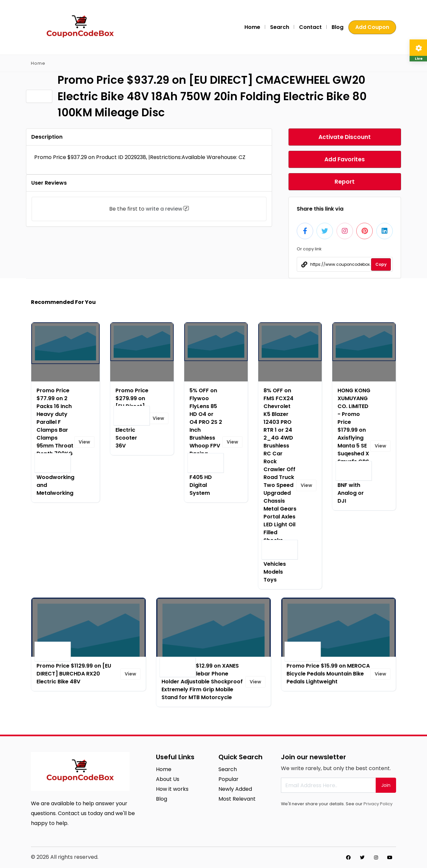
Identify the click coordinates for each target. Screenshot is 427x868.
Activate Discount (345, 137)
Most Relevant (237, 799)
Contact (310, 27)
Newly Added (235, 789)
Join (386, 785)
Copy (381, 264)
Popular (228, 779)
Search (280, 27)
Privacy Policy (378, 804)
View (84, 442)
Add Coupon (372, 27)
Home (252, 27)
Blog (338, 27)
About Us (168, 779)
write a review (164, 209)
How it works (172, 789)
